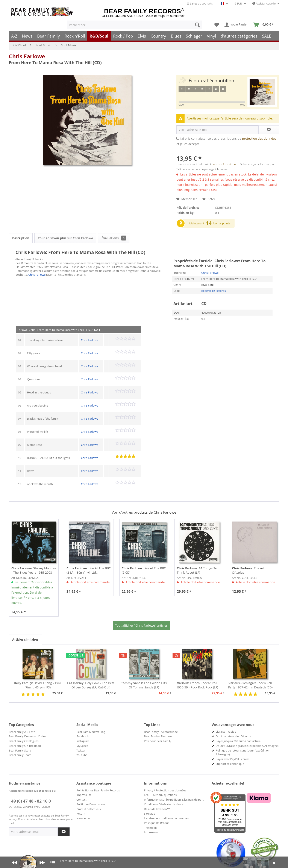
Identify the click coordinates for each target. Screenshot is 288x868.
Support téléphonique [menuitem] (230, 764)
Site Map (150, 814)
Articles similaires (25, 639)
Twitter (81, 750)
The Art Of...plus (248, 570)
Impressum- (84, 795)
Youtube (82, 755)
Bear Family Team (20, 755)
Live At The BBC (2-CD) (144, 570)
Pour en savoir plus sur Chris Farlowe (65, 238)
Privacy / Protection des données (165, 790)
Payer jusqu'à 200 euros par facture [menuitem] (238, 741)
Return (81, 814)
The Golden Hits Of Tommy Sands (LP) (144, 685)
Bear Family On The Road (25, 746)
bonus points (222, 223)
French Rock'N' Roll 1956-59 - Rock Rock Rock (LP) (197, 685)
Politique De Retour (156, 823)
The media (151, 828)
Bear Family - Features (158, 736)
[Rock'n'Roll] (75, 36)
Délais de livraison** (157, 809)
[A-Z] (14, 36)
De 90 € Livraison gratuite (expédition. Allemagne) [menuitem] (247, 746)
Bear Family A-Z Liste (22, 732)
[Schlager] (194, 36)
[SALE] (267, 36)
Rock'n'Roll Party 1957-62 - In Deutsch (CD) (250, 685)
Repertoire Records (214, 291)
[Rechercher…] (134, 25)
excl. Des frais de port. (225, 164)
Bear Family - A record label (161, 732)
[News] (27, 36)
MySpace (82, 746)
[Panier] (265, 25)
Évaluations (114, 238)
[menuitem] (134, 25)
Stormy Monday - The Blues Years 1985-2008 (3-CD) (34, 570)
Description (21, 238)
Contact (81, 800)
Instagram (83, 741)
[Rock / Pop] (123, 36)
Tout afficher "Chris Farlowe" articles (141, 625)
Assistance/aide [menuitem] (264, 3)
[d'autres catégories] (239, 36)
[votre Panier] (236, 25)
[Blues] (176, 36)
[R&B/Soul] (99, 36)
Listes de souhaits (200, 3)
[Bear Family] (49, 36)
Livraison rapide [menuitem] (226, 732)
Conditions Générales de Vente (164, 804)
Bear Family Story (20, 750)
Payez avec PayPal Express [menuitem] (233, 759)
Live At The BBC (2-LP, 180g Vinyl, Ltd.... (89, 570)
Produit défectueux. (89, 809)
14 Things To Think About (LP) (197, 570)
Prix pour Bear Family (158, 741)
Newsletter (83, 818)
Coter (209, 199)
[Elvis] (142, 36)
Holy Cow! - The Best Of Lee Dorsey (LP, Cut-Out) (91, 685)
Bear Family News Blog (91, 732)
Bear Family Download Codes (27, 736)
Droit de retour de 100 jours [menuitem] (233, 736)
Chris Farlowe (27, 56)
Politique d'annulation (91, 804)
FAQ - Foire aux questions (160, 795)
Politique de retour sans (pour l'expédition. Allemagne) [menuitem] (243, 752)
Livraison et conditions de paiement (167, 818)
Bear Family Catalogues (24, 741)
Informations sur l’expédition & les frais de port (174, 800)
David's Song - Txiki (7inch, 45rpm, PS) (38, 685)
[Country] (158, 36)
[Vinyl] (211, 36)
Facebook (83, 736)
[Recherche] (197, 25)
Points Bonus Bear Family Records (98, 790)
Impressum (151, 832)
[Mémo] (217, 25)
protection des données (259, 138)
